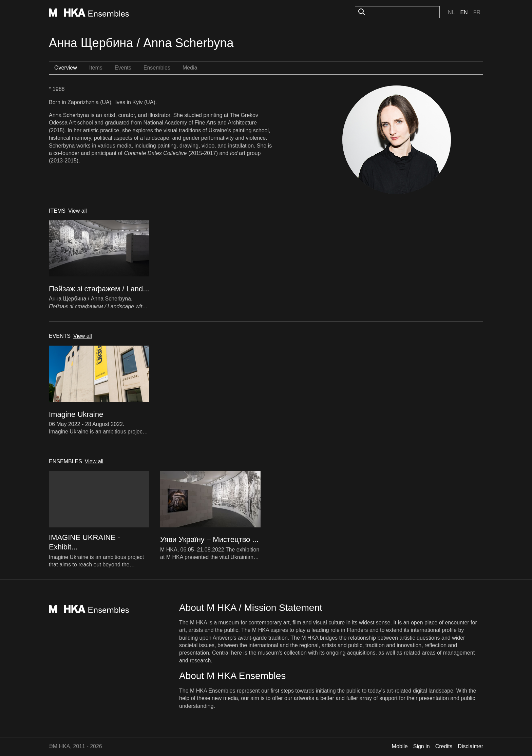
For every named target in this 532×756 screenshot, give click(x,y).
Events (123, 68)
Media (190, 68)
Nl (451, 12)
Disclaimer (470, 746)
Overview (66, 68)
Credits (444, 746)
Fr (477, 12)
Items (96, 68)
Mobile (400, 746)
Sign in (422, 746)
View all (78, 211)
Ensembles (157, 68)
